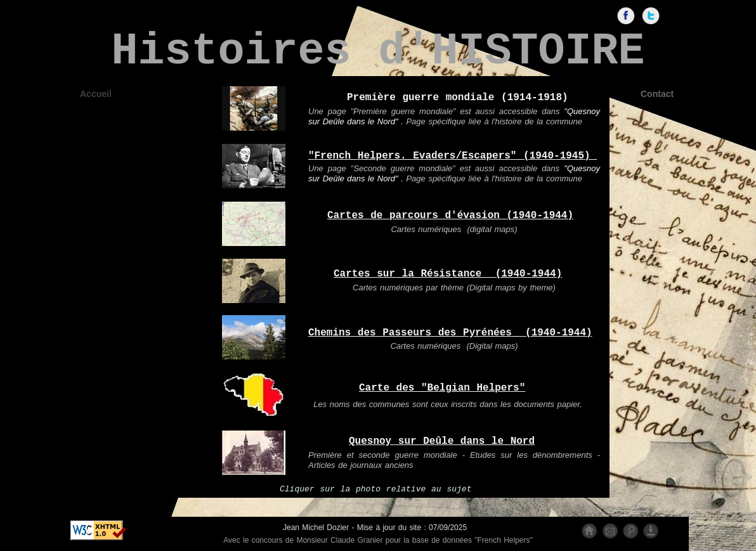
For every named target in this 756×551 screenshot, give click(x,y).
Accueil (96, 94)
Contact (657, 94)
